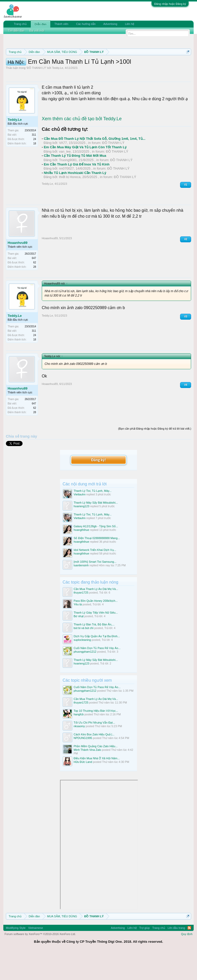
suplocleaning (82, 667)
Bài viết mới (37, 31)
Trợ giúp (145, 955)
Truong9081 (68, 187)
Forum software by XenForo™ (40, 961)
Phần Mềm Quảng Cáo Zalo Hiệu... (96, 773)
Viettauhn (80, 521)
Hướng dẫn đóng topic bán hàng (123, 70)
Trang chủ (20, 24)
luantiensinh (81, 592)
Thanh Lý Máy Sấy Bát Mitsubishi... (96, 529)
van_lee (65, 178)
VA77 (63, 170)
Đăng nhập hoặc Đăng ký (170, 4)
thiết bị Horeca (70, 204)
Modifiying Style (16, 955)
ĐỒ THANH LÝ (36, 95)
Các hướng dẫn (86, 24)
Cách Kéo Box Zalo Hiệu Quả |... (94, 761)
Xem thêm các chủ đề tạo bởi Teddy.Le (82, 146)
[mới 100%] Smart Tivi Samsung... (95, 589)
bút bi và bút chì (84, 655)
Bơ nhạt (79, 643)
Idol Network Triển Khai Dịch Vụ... (95, 577)
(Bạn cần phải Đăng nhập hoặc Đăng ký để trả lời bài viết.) (155, 455)
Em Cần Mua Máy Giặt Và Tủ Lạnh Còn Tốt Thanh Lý (85, 174)
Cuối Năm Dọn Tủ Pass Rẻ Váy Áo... (97, 675)
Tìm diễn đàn (16, 31)
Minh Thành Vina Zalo (87, 777)
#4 (186, 412)
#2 (186, 266)
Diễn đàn (41, 24)
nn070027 (66, 195)
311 (34, 162)
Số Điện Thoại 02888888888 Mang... (97, 565)
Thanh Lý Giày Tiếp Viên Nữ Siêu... (96, 639)
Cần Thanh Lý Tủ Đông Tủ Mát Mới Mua (75, 183)
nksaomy (79, 753)
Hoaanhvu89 (18, 270)
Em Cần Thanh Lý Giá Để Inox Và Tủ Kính (77, 191)
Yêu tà (78, 631)
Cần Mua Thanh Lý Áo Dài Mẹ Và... (96, 616)
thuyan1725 (81, 619)
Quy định (187, 961)
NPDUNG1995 (83, 765)
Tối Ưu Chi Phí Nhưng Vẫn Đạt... (94, 749)
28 (35, 294)
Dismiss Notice (187, 64)
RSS (189, 955)
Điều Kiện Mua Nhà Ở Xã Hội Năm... (97, 785)
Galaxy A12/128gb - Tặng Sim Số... (96, 553)
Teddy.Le (58, 95)
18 (35, 170)
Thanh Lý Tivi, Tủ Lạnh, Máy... (93, 517)
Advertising (110, 24)
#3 (186, 343)
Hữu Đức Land (83, 789)
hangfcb (79, 741)
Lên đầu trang (176, 955)
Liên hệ (130, 24)
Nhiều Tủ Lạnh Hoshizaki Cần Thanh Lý (75, 200)
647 (34, 285)
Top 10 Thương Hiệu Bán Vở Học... (96, 737)
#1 (186, 212)
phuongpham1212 (85, 679)
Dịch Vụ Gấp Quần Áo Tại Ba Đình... (97, 663)
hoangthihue (81, 557)
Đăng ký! (98, 487)
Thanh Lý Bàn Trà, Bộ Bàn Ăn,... (94, 651)
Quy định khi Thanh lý (67, 70)
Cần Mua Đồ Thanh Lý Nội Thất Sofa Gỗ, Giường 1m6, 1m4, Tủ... (95, 165)
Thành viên (61, 24)
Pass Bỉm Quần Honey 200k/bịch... (96, 627)
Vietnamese (36, 955)
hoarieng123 (81, 533)
